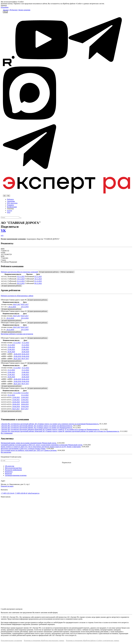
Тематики (10, 209)
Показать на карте (7, 486)
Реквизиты (9, 472)
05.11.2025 (21, 277)
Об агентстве (10, 466)
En (5, 196)
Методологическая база (13, 468)
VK (3, 230)
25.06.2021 (11, 349)
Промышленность (92, 424)
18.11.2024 (21, 279)
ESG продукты (12, 203)
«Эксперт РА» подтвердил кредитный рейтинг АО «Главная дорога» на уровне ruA (30, 426)
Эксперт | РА (7, 10)
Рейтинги (10, 199)
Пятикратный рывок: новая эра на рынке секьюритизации (21, 443)
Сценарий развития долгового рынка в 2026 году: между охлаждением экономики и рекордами (34, 445)
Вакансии (8, 474)
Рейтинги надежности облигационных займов (17, 296)
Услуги (10, 211)
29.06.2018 (17, 356)
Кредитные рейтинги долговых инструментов (17, 334)
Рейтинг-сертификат (67, 272)
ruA (2, 235)
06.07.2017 (17, 304)
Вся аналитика (6, 452)
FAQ (9, 212)
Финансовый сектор (49, 443)
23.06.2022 (11, 347)
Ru (8, 196)
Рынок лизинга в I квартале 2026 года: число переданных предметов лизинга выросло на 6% (33, 447)
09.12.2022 (21, 283)
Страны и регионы (50, 450)
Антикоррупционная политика (16, 475)
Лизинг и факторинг (74, 447)
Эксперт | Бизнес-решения (21, 10)
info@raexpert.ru (34, 493)
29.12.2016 (12, 307)
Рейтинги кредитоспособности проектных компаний (19, 272)
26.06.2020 (11, 352)
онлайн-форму (53, 613)
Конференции (12, 207)
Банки (43, 449)
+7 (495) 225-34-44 (7, 493)
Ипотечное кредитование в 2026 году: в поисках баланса (21, 449)
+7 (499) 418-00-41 (21, 493)
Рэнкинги (10, 205)
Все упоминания (7, 433)
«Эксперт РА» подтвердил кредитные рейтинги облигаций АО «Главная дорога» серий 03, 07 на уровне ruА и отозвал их (44, 429)
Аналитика (11, 201)
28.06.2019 (17, 354)
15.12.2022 (17, 343)
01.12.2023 (21, 281)
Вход (5, 12)
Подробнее (5, 7)
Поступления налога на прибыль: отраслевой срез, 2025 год (22, 450)
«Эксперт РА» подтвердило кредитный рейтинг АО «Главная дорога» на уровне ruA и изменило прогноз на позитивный (43, 424)
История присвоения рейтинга (49, 272)
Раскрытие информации (13, 470)
